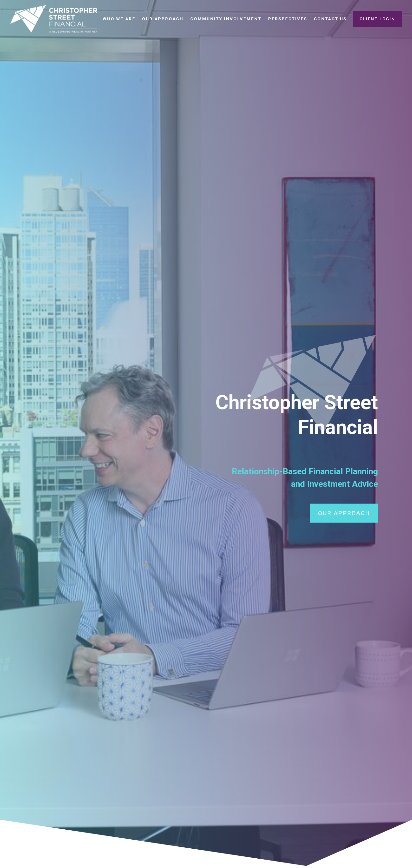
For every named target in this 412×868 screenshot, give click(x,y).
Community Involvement (226, 19)
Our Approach (163, 19)
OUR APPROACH (344, 513)
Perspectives (288, 19)
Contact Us (330, 19)
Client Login (377, 19)
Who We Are (119, 19)
